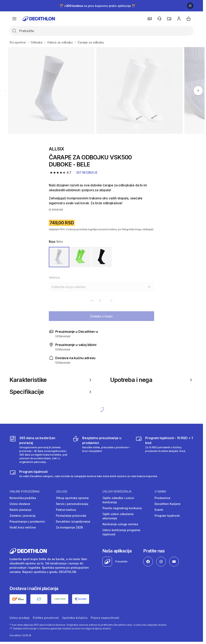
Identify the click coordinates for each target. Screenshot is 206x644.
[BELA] (59, 257)
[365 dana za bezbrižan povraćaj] (38, 450)
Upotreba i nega (152, 380)
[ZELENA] (80, 257)
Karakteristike (51, 380)
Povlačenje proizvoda (71, 516)
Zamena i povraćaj (22, 516)
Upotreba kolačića (75, 618)
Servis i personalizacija (72, 504)
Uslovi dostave (20, 504)
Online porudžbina (25, 492)
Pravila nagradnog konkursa (122, 508)
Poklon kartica (66, 510)
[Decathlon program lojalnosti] (84, 474)
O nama (160, 492)
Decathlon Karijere (167, 504)
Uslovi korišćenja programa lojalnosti (121, 532)
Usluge (62, 492)
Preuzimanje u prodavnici (27, 521)
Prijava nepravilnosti (105, 618)
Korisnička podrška (23, 498)
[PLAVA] (102, 257)
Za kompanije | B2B (69, 527)
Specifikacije (51, 392)
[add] (111, 301)
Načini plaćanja (20, 510)
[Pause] (190, 6)
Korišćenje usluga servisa (120, 524)
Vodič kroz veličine (23, 527)
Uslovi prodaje (20, 618)
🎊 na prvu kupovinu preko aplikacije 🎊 (97, 6)
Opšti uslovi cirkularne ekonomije (118, 516)
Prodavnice (162, 498)
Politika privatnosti (46, 618)
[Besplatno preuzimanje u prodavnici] (101, 450)
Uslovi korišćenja (117, 492)
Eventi (159, 510)
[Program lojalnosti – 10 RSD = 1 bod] (164, 450)
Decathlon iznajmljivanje (73, 521)
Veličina (54, 277)
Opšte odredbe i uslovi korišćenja (118, 500)
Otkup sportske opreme (72, 498)
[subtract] (92, 301)
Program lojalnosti (167, 516)
